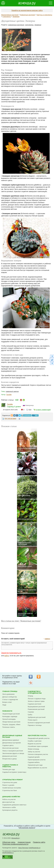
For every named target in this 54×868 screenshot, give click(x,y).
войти (7, 656)
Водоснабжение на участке (37, 768)
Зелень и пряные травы (36, 701)
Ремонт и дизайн (8, 785)
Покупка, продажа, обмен (11, 724)
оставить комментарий (43, 410)
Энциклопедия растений (11, 714)
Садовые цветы (8, 745)
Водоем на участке (35, 744)
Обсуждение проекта (27, 828)
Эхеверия (16, 17)
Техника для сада (9, 769)
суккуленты (29, 25)
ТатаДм (9, 395)
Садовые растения (35, 704)
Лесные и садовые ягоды (37, 699)
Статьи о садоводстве (10, 699)
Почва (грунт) (33, 720)
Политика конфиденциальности (15, 844)
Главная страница (10, 691)
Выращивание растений (36, 707)
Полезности (7, 711)
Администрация (24, 842)
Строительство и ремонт (13, 780)
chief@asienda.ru (35, 848)
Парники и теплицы (35, 725)
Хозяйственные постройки (12, 788)
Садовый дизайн (34, 757)
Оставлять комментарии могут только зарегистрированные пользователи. (27, 646)
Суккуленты (7, 17)
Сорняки (31, 712)
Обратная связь (9, 842)
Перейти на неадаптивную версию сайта (27, 10)
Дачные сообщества (10, 697)
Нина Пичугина (23, 848)
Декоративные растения (10, 15)
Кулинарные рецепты (10, 810)
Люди (4, 705)
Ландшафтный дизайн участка (39, 738)
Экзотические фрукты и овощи (13, 753)
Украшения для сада (35, 765)
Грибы (30, 715)
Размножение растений (36, 709)
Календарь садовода (10, 716)
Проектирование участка (37, 760)
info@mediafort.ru (8, 853)
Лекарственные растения (11, 722)
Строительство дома (10, 782)
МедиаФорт (16, 838)
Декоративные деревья (11, 740)
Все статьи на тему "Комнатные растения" (21, 621)
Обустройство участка (37, 736)
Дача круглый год (8, 802)
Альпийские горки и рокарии (38, 746)
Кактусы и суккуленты (44, 15)
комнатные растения (16, 25)
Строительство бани (10, 790)
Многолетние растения (10, 748)
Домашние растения (10, 756)
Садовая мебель (34, 762)
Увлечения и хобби (9, 807)
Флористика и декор (9, 759)
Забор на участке (34, 752)
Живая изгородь (34, 749)
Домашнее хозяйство (11, 797)
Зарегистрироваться (11, 653)
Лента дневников (8, 694)
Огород (30, 696)
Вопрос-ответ (7, 702)
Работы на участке (9, 799)
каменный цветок (12, 391)
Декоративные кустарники (12, 743)
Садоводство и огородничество (35, 692)
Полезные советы (9, 727)
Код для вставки (10, 418)
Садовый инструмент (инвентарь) (14, 772)
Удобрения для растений (37, 717)
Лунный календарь (9, 719)
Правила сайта (39, 842)
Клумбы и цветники (35, 741)
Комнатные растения (28, 15)
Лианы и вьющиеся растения (13, 751)
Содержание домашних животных (14, 805)
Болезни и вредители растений (39, 723)
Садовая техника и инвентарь (10, 766)
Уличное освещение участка (38, 754)
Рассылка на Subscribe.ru (31, 683)
